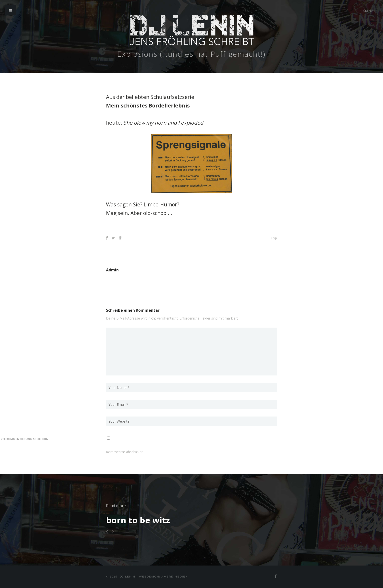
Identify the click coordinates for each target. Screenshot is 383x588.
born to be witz (138, 520)
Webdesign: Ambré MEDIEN (163, 577)
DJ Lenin (128, 577)
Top (274, 238)
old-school (155, 213)
